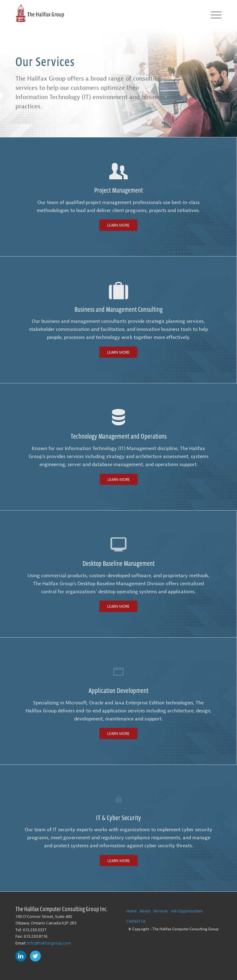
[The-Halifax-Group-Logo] (40, 14)
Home (131, 911)
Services (160, 911)
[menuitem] (213, 14)
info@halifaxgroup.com (49, 943)
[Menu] (213, 14)
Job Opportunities (187, 911)
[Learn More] (118, 225)
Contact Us (136, 921)
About (145, 911)
